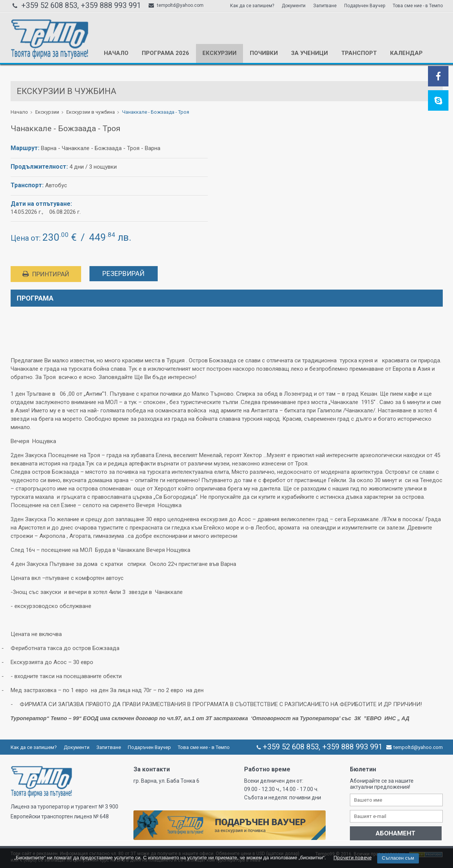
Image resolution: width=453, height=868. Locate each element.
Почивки (264, 53)
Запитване (325, 6)
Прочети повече (353, 858)
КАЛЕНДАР (406, 53)
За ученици (310, 53)
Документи (294, 6)
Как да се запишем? (252, 6)
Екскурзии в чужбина (91, 112)
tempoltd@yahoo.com (176, 5)
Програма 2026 (165, 53)
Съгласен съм (398, 858)
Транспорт (359, 53)
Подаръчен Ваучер (365, 6)
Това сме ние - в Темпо (418, 6)
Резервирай (123, 273)
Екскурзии (219, 53)
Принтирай (46, 274)
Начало (116, 53)
